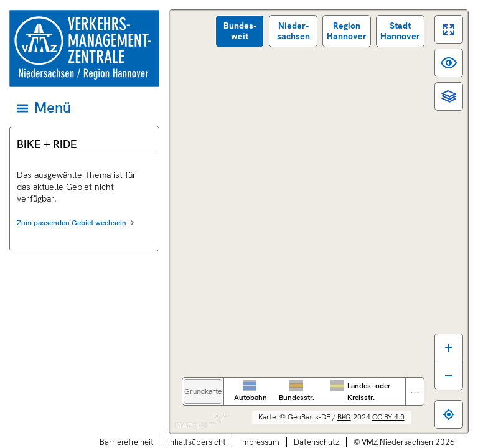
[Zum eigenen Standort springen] (449, 414)
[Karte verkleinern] (449, 376)
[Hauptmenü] (83, 108)
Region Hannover (347, 31)
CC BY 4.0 (388, 417)
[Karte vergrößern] (449, 348)
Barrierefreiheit (127, 442)
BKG (344, 417)
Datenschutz (316, 442)
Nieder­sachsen (293, 31)
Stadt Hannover (400, 31)
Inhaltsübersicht (197, 442)
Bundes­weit (240, 31)
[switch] (449, 29)
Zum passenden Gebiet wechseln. (73, 223)
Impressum (260, 442)
